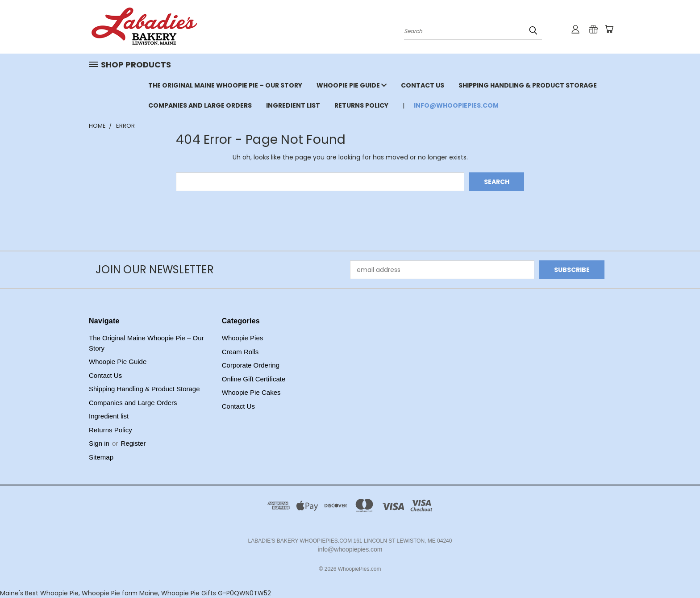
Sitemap (101, 457)
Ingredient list (293, 105)
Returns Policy (361, 105)
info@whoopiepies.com (456, 105)
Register (133, 443)
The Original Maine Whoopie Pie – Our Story (225, 85)
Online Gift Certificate (254, 379)
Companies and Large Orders (200, 105)
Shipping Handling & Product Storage (528, 85)
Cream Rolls (240, 352)
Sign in (100, 443)
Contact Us (423, 85)
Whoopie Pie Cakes (251, 392)
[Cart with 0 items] (609, 29)
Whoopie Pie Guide (352, 85)
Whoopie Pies (243, 338)
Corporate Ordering (251, 365)
